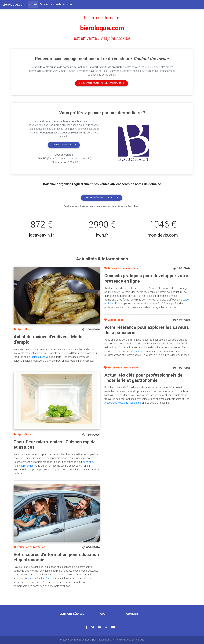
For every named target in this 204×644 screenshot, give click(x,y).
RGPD (102, 614)
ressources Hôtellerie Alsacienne (123, 403)
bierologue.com (102, 28)
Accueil (34, 4)
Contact (132, 614)
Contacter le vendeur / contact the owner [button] (102, 83)
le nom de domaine (102, 18)
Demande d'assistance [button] (64, 145)
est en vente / (102, 38)
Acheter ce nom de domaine (56, 4)
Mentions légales (72, 614)
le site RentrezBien (40, 578)
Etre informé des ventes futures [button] (102, 198)
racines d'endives (40, 357)
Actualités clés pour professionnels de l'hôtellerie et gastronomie (143, 378)
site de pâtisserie (136, 351)
